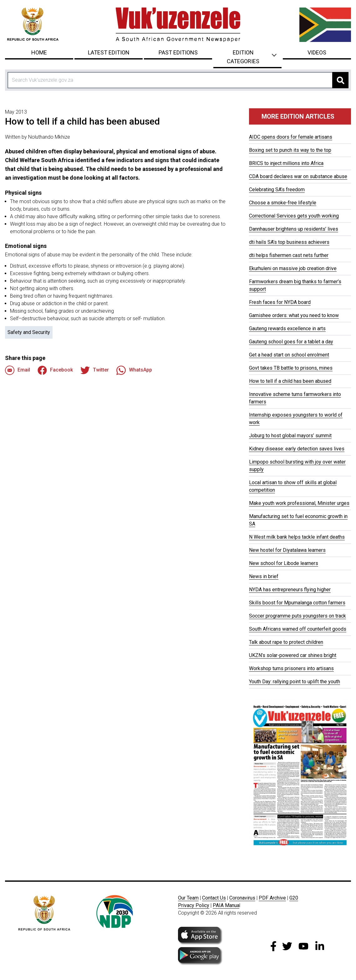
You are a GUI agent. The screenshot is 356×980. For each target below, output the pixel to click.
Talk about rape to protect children (286, 642)
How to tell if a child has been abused (290, 381)
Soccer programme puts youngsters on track (298, 616)
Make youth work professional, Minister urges (299, 503)
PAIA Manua (226, 905)
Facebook (55, 370)
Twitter (95, 370)
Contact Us (214, 898)
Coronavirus (242, 898)
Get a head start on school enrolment (289, 355)
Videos (317, 52)
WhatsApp (134, 370)
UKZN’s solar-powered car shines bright (293, 655)
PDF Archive (272, 898)
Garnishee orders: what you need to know (294, 315)
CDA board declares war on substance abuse (298, 176)
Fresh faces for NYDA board (280, 302)
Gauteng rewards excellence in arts (287, 328)
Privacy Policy (194, 905)
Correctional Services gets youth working (294, 216)
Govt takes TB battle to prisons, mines (291, 368)
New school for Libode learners (284, 563)
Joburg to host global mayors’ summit (290, 436)
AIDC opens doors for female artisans (291, 137)
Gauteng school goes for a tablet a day (291, 342)
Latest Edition (109, 52)
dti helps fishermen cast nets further (289, 255)
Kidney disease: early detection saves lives (297, 449)
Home (39, 52)
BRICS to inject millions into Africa (286, 163)
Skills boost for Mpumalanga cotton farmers (297, 603)
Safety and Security (29, 332)
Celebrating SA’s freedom (277, 190)
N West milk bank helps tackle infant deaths (297, 537)
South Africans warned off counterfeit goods (298, 629)
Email (18, 370)
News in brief (264, 576)
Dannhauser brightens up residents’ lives (294, 229)
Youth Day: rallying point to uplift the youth (295, 682)
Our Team (188, 898)
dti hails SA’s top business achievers (289, 242)
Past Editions (178, 52)
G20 (294, 898)
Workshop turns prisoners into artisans (291, 668)
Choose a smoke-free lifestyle (283, 203)
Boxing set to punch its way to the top (290, 150)
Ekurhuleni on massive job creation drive (293, 268)
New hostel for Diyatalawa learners (287, 550)
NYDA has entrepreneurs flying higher (290, 590)
